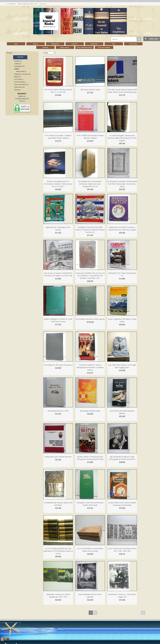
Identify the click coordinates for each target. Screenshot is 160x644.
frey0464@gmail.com (22, 98)
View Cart (154, 39)
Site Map (43, 4)
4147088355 (11, 4)
